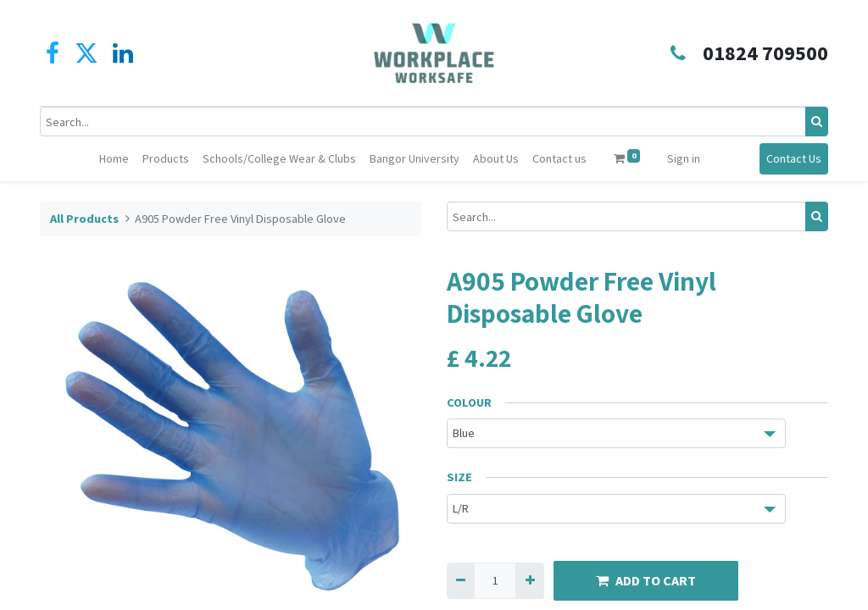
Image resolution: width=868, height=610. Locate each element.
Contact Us (794, 158)
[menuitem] (114, 159)
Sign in (684, 158)
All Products (84, 219)
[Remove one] (461, 581)
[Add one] (529, 581)
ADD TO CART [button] (646, 580)
